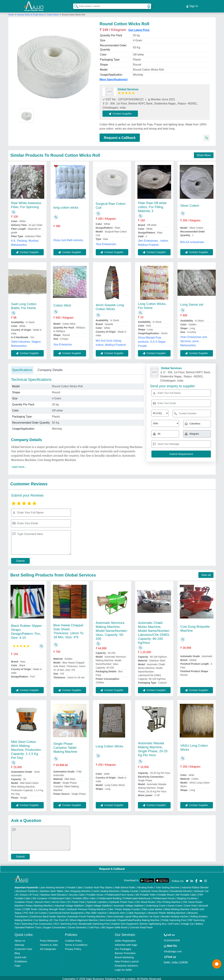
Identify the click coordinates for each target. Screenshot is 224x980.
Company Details (50, 368)
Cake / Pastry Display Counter (124, 907)
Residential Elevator (181, 889)
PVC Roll (28, 911)
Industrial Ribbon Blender (195, 886)
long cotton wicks (66, 206)
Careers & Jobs (49, 943)
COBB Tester (30, 907)
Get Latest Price (139, 28)
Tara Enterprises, (106, 242)
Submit (20, 559)
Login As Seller (123, 968)
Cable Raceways (136, 911)
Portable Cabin (75, 886)
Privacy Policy (73, 947)
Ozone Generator (77, 926)
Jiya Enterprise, (63, 342)
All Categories (48, 947)
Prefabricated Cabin (60, 896)
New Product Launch (127, 960)
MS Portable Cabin (186, 893)
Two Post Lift (61, 918)
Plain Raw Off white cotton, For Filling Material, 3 (152, 205)
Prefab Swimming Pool (174, 918)
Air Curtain (41, 911)
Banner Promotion (125, 951)
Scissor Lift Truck (29, 893)
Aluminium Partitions (27, 889)
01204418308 (172, 938)
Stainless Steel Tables (52, 889)
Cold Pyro (94, 926)
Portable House (95, 893)
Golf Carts (173, 922)
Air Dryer (154, 915)
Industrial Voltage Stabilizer (69, 904)
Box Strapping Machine (78, 889)
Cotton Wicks (53, 13)
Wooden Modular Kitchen (175, 915)
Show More (204, 153)
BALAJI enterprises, (192, 240)
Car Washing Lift (43, 918)
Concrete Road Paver (141, 926)
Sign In (192, 5)
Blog (17, 951)
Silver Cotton (190, 204)
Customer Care (23, 947)
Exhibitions (21, 960)
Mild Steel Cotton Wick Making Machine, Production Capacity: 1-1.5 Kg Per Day (26, 748)
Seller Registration (125, 939)
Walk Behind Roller (125, 886)
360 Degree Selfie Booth (114, 926)
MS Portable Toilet (145, 893)
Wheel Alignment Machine (84, 918)
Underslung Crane (156, 904)
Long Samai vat (192, 302)
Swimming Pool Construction (37, 922)
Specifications (22, 368)
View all (206, 573)
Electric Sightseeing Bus (153, 922)
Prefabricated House (164, 896)
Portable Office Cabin (84, 896)
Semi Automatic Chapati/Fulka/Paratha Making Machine (130, 918)
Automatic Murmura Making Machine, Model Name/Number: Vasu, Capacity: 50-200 (112, 629)
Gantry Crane (175, 904)
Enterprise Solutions (126, 964)
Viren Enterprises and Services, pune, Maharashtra (194, 339)
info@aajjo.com (173, 949)
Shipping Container (187, 896)
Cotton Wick (62, 303)
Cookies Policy (73, 939)
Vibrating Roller (145, 886)
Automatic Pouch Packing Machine (86, 915)
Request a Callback (120, 136)
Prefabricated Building (109, 896)
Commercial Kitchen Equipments (66, 911)
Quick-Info (20, 955)
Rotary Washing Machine (39, 904)
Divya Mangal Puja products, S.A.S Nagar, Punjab (152, 340)
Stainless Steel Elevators (53, 893)
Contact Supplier (122, 111)
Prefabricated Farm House (119, 893)
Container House (24, 900)
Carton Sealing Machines (106, 889)
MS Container (40, 896)
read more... (19, 465)
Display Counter (130, 889)
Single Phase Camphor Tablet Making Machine (65, 746)
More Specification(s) (114, 77)
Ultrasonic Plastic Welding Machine (166, 911)
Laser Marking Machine (52, 886)
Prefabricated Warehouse (137, 896)
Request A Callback (112, 867)
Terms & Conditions (76, 943)
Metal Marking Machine (177, 907)
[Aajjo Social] (187, 879)
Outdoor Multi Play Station (99, 886)
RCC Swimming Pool (66, 922)
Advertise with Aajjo (126, 943)
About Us (20, 939)
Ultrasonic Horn (117, 911)
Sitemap (19, 943)
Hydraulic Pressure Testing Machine (86, 907)
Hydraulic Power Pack (121, 900)
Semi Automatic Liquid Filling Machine (128, 915)
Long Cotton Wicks (109, 744)
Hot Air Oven (59, 900)
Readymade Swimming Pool (94, 922)
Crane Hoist (190, 904)
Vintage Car (187, 922)
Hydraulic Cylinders (97, 900)
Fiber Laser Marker (152, 907)
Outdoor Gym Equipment (125, 922)
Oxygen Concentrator (54, 926)
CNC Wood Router (145, 900)
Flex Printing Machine (169, 900)
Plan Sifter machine (96, 911)
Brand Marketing (124, 955)
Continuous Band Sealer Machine (48, 915)
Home (11, 13)
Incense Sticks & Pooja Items (31, 13)
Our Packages (123, 947)
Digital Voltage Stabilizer (99, 904)
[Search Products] (75, 5)
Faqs (17, 964)
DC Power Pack (76, 900)
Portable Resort (165, 893)
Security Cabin (77, 893)
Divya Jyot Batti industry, (68, 238)
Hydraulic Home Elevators (155, 889)
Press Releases (49, 939)
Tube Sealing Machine (168, 886)
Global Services (128, 87)
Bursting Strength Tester (52, 907)
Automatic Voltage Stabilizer (129, 904)
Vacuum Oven (42, 900)
